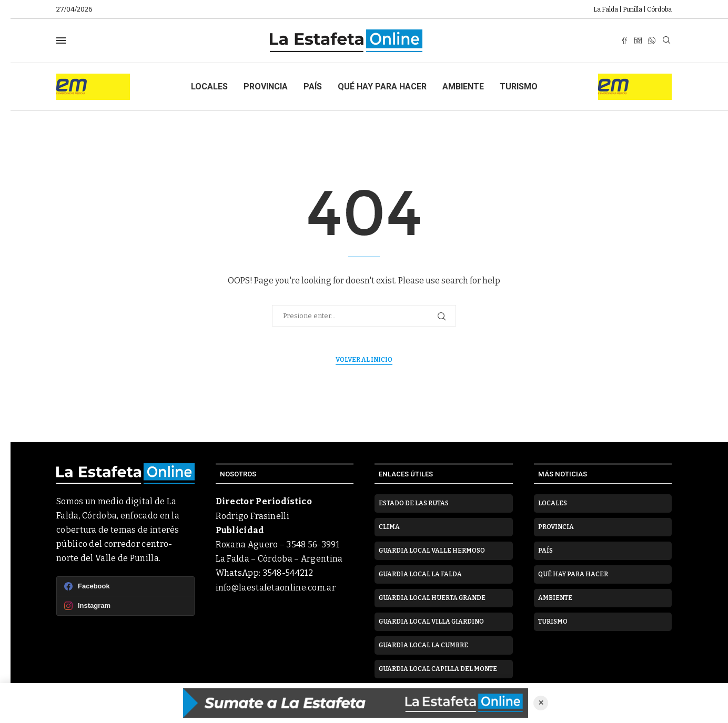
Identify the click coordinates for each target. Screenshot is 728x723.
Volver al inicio (364, 360)
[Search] (666, 41)
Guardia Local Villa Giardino (431, 622)
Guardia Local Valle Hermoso (432, 551)
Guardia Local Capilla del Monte (438, 669)
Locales (209, 86)
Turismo (519, 86)
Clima (389, 527)
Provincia (266, 86)
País (313, 86)
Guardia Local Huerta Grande (432, 598)
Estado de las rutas (414, 503)
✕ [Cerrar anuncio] (541, 703)
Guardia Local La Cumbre (423, 645)
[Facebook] (624, 40)
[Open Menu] (61, 40)
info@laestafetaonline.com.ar (276, 588)
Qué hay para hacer (382, 86)
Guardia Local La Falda (420, 574)
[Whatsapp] (652, 40)
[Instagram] (638, 40)
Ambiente (463, 86)
